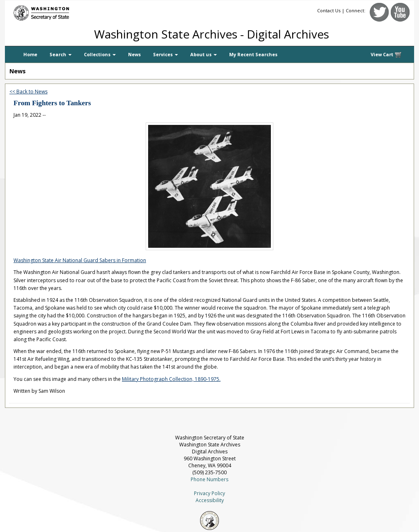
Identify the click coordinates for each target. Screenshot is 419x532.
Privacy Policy (209, 493)
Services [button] (166, 54)
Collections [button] (100, 54)
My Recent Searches (253, 54)
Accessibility (210, 500)
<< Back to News (28, 92)
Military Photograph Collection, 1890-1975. (171, 379)
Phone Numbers (209, 479)
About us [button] (204, 54)
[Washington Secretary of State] (83, 11)
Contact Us (329, 10)
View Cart (386, 55)
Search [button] (61, 54)
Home (30, 54)
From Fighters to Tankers (52, 103)
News (134, 54)
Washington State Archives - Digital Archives (212, 34)
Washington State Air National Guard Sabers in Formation (80, 260)
